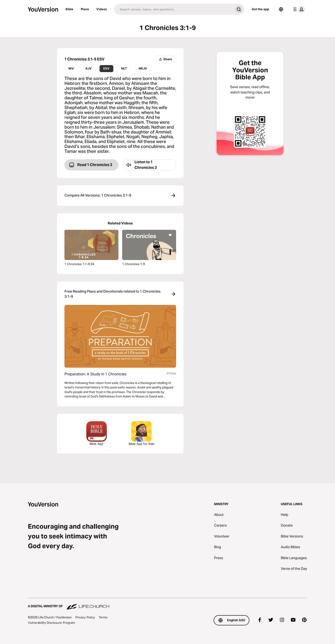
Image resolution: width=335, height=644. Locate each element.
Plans (85, 9)
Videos (102, 9)
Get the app (260, 9)
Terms (103, 617)
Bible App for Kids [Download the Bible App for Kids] (142, 433)
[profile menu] (298, 9)
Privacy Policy (85, 617)
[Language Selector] (281, 9)
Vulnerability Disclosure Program (51, 623)
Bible (69, 9)
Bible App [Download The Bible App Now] (97, 433)
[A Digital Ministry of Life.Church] (167, 604)
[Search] (174, 9)
